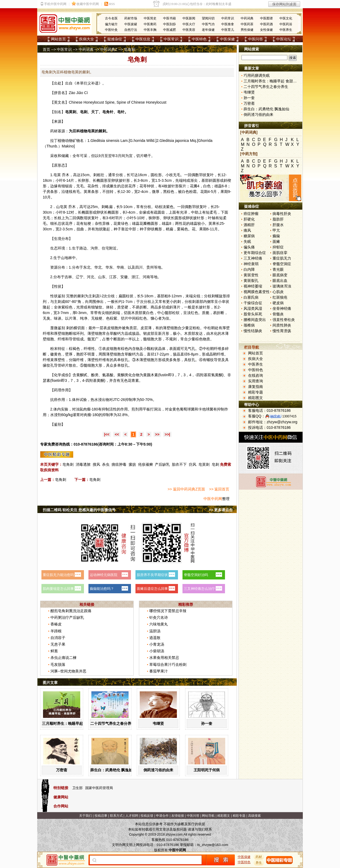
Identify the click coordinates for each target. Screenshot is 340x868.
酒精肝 (249, 225)
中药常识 (228, 18)
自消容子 (58, 638)
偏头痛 (249, 247)
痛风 (247, 230)
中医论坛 (284, 39)
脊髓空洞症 (282, 264)
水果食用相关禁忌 (164, 658)
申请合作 (162, 816)
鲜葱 (54, 651)
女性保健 (266, 30)
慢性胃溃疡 (282, 331)
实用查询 (256, 381)
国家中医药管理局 (99, 788)
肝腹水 (278, 225)
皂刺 (215, 464)
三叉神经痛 (253, 258)
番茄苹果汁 (159, 671)
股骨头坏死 (253, 314)
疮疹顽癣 (146, 464)
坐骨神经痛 (282, 308)
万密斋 (62, 770)
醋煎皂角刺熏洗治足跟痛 (71, 611)
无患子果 (58, 644)
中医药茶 (247, 24)
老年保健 (208, 30)
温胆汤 (155, 631)
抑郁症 (278, 247)
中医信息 (143, 39)
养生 (259, 863)
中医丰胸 (150, 30)
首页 (46, 49)
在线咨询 (256, 375)
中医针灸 (111, 30)
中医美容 (189, 30)
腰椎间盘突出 (255, 320)
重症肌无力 (282, 258)
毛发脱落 (58, 664)
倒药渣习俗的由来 (158, 770)
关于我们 (86, 816)
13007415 (289, 416)
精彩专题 (256, 392)
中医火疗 (189, 24)
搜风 (96, 464)
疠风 (193, 464)
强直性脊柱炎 (284, 320)
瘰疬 (132, 464)
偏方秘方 (111, 24)
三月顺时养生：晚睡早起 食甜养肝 (70, 723)
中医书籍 (169, 18)
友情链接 (178, 816)
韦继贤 (158, 723)
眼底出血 (280, 281)
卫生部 (77, 788)
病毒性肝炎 (282, 214)
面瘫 (276, 242)
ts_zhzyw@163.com (213, 845)
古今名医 (111, 18)
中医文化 (286, 18)
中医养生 (286, 30)
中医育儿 (228, 30)
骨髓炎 (278, 314)
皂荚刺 (204, 464)
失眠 (247, 242)
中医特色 (199, 39)
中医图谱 (266, 18)
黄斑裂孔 (251, 281)
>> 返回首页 (219, 489)
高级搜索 (254, 816)
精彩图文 (256, 398)
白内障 (249, 269)
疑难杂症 (115, 39)
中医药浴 (286, 24)
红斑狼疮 (280, 297)
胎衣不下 (179, 464)
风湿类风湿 (253, 308)
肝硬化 (249, 219)
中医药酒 (266, 24)
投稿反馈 (147, 816)
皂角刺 (68, 464)
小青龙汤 (157, 644)
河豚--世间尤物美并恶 (68, 671)
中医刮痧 (169, 24)
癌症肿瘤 (251, 214)
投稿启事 (101, 816)
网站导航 (208, 816)
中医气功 (208, 24)
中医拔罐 (131, 24)
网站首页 (58, 39)
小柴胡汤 (157, 651)
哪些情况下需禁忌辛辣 (168, 611)
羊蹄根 (56, 631)
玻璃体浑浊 (282, 286)
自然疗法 (131, 30)
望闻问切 (208, 18)
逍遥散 (155, 638)
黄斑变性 (251, 275)
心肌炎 (278, 292)
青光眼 (278, 269)
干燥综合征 (253, 303)
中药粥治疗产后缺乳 (67, 617)
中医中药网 (213, 499)
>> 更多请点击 (221, 510)
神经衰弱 (251, 264)
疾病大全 (87, 39)
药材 (259, 857)
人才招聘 (132, 816)
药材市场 (131, 18)
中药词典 (247, 18)
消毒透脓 (83, 464)
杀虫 (106, 464)
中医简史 (150, 18)
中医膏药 (150, 24)
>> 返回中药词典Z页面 (186, 489)
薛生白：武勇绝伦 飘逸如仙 (113, 770)
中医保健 (227, 39)
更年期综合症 (255, 253)
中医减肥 (169, 30)
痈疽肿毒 (119, 464)
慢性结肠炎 (253, 331)
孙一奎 (207, 723)
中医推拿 (228, 24)
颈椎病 (249, 325)
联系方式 (116, 816)
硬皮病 (278, 303)
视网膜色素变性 (257, 292)
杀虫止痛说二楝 (63, 658)
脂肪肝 (278, 219)
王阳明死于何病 (207, 770)
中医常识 (171, 39)
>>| (167, 434)
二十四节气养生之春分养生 (113, 723)
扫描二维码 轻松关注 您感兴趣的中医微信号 (79, 510)
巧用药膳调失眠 (257, 75)
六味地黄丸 (159, 624)
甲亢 (276, 230)
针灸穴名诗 (159, 617)
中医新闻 (189, 18)
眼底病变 (280, 275)
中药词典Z (109, 49)
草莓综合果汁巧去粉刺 (168, 664)
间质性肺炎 (282, 325)
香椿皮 (56, 624)
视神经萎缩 (253, 286)
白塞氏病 (251, 297)
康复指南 (256, 387)
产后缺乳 (162, 464)
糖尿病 (249, 236)
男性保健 (247, 30)
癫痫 (276, 236)
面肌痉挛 (280, 253)
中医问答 (256, 39)
